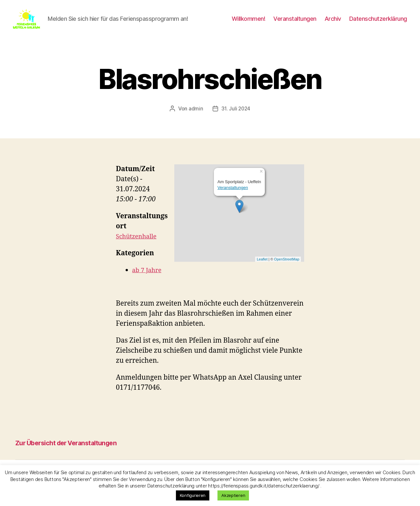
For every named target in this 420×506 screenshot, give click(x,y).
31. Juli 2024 (236, 118)
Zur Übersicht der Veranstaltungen (78, 452)
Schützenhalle (139, 246)
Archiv (333, 24)
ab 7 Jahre (148, 280)
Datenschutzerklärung (378, 24)
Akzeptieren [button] (233, 495)
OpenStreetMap (287, 269)
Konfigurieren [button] (193, 495)
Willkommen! (249, 24)
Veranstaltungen (295, 24)
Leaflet (262, 269)
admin (195, 118)
